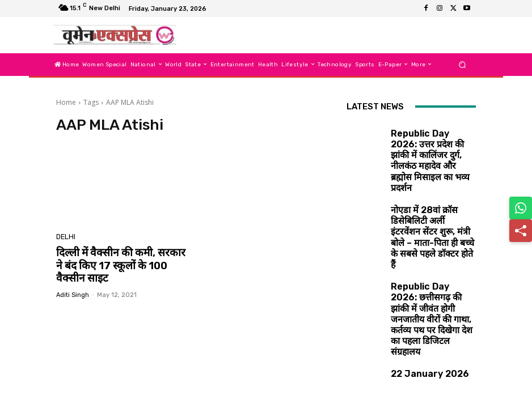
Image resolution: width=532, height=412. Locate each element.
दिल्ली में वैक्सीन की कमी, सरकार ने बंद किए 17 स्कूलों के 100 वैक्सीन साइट (117, 264)
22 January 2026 (416, 273)
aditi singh (73, 291)
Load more (411, 376)
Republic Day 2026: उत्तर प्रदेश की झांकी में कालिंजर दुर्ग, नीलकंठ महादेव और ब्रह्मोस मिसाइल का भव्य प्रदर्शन (432, 143)
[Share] (521, 231)
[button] (463, 64)
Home (66, 102)
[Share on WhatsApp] (521, 208)
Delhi (65, 238)
